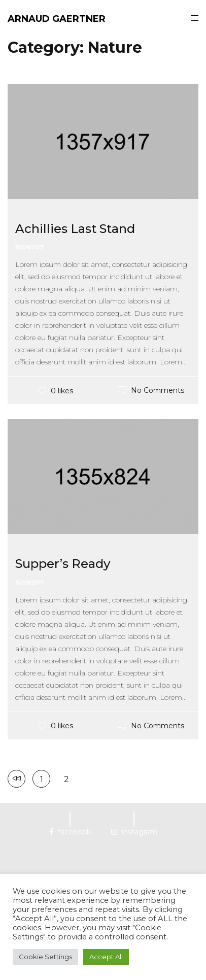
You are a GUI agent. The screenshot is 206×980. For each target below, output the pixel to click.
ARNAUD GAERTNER (57, 19)
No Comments (158, 390)
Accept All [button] (106, 957)
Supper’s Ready (63, 564)
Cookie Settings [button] (45, 957)
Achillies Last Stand (75, 229)
